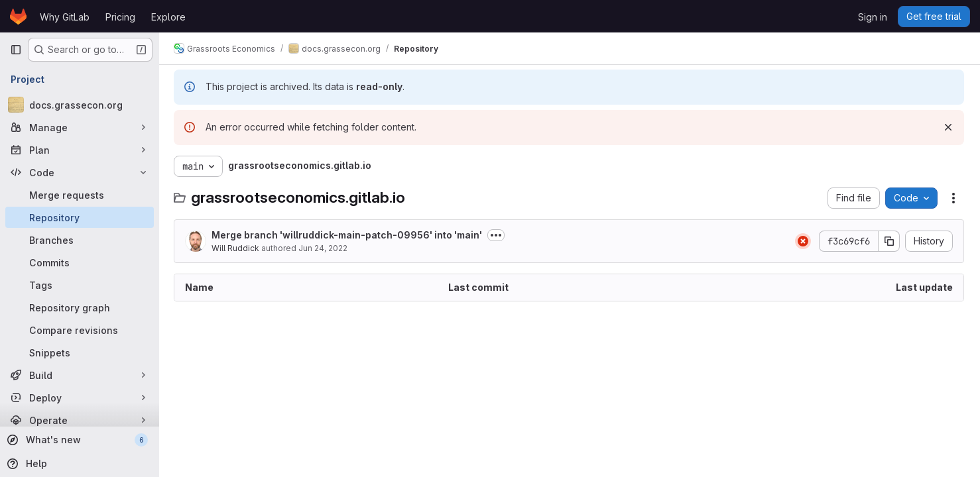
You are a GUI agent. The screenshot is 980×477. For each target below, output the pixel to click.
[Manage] (80, 127)
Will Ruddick (237, 248)
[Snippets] (80, 352)
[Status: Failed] (803, 241)
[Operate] (80, 420)
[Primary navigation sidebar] (16, 50)
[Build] (80, 375)
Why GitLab (65, 17)
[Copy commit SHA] (889, 241)
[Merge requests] (80, 195)
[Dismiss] (948, 127)
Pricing (120, 17)
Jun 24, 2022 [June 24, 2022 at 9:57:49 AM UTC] (324, 248)
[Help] (78, 464)
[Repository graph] (80, 307)
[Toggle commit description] (497, 235)
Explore (168, 17)
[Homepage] (18, 17)
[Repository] (80, 217)
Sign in (873, 17)
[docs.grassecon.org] (80, 105)
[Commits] (80, 262)
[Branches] (80, 240)
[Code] (80, 172)
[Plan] (80, 150)
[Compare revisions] (80, 330)
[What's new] (78, 440)
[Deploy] (80, 397)
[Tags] (80, 285)
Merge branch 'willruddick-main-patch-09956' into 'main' (348, 235)
